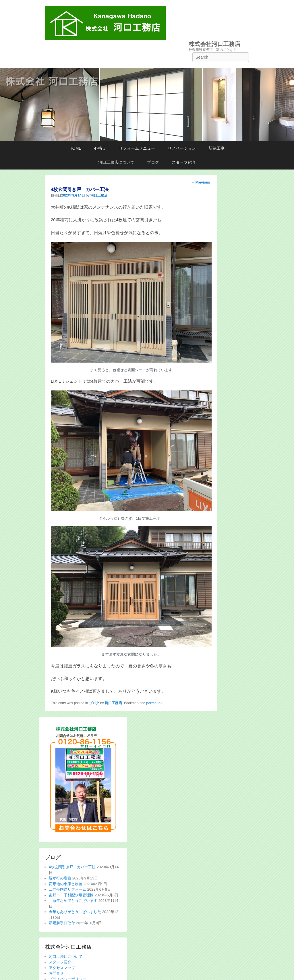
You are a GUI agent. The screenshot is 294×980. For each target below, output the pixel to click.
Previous (200, 182)
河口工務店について (116, 162)
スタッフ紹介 (184, 162)
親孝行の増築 (60, 878)
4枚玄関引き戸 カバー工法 (72, 867)
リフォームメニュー (137, 148)
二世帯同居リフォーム (67, 889)
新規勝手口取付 (62, 923)
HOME (76, 148)
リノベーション (182, 148)
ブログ (153, 162)
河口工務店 (99, 195)
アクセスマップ (62, 968)
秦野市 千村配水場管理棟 (71, 895)
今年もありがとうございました (75, 912)
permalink (154, 703)
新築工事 (216, 148)
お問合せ (56, 973)
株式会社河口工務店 (214, 44)
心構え (100, 148)
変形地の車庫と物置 (66, 884)
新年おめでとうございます (73, 901)
